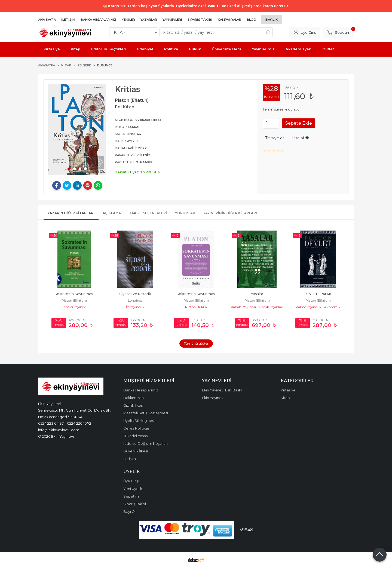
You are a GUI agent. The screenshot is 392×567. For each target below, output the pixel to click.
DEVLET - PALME (318, 294)
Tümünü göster (196, 343)
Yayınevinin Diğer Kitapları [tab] (230, 213)
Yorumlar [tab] (185, 213)
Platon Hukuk (196, 307)
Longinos (135, 300)
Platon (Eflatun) (74, 300)
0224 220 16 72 (79, 423)
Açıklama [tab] (112, 213)
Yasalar (257, 294)
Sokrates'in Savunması (74, 294)
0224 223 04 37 (51, 423)
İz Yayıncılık (135, 307)
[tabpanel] (77, 130)
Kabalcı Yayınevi (74, 307)
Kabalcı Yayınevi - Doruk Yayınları (257, 307)
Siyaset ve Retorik (135, 294)
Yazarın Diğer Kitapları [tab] (71, 213)
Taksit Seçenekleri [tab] (148, 213)
